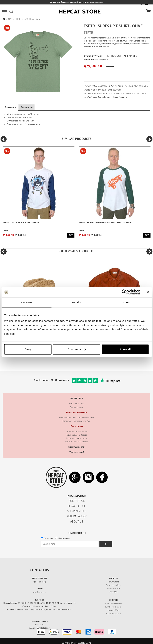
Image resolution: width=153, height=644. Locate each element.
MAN (10, 19)
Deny (28, 349)
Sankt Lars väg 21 (113, 585)
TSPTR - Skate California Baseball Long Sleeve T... (106, 222)
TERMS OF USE (76, 506)
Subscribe (49, 538)
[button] (5, 12)
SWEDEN (113, 592)
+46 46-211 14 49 (40, 582)
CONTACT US (77, 501)
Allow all (125, 349)
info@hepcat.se (40, 592)
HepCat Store (113, 582)
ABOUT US (77, 522)
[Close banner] (148, 292)
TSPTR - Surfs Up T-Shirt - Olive (28, 19)
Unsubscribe (64, 538)
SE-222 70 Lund (113, 589)
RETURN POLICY (76, 516)
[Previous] (4, 139)
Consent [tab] (27, 302)
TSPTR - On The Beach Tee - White (21, 222)
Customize (77, 349)
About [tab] (127, 302)
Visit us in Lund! (77, 452)
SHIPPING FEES (77, 511)
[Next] (149, 139)
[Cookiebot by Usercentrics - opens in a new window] (124, 292)
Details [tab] (77, 302)
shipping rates (115, 607)
